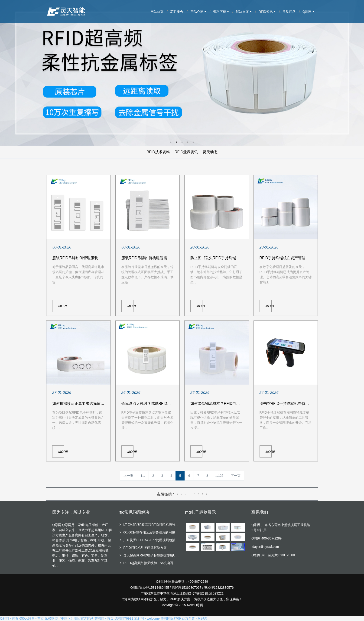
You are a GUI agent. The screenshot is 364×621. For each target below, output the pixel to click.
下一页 (236, 476)
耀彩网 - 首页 (104, 618)
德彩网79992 (124, 618)
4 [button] (188, 142)
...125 (219, 476)
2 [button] (176, 142)
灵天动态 (210, 152)
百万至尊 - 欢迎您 (195, 618)
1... (143, 476)
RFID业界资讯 (186, 152)
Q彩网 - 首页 (9, 618)
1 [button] (171, 142)
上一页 (128, 476)
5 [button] (193, 142)
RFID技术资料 (158, 152)
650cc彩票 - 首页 (32, 618)
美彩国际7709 (171, 618)
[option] (182, 73)
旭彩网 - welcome (147, 618)
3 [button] (182, 142)
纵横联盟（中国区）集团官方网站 (69, 618)
